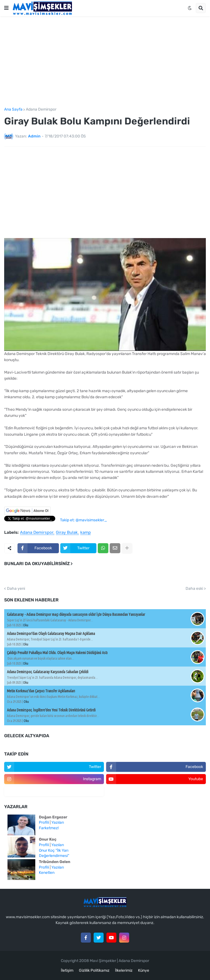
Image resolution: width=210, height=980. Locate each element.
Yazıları (58, 822)
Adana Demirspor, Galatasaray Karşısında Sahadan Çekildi (48, 672)
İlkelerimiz (124, 970)
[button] (6, 8)
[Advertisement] (105, 62)
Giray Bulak (67, 533)
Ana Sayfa (13, 109)
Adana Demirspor (41, 109)
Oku (26, 625)
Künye (144, 970)
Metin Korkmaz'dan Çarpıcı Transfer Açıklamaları (41, 691)
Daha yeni (16, 589)
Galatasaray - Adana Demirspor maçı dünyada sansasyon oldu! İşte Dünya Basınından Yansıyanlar (76, 614)
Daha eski (194, 589)
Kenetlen (47, 873)
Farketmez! (49, 828)
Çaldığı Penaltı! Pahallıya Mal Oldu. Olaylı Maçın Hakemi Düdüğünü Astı (57, 653)
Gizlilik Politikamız (94, 970)
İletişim (67, 970)
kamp (86, 533)
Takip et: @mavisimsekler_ (83, 520)
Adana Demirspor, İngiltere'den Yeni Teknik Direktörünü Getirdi (51, 710)
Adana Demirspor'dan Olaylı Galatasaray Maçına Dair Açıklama (51, 634)
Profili (44, 822)
